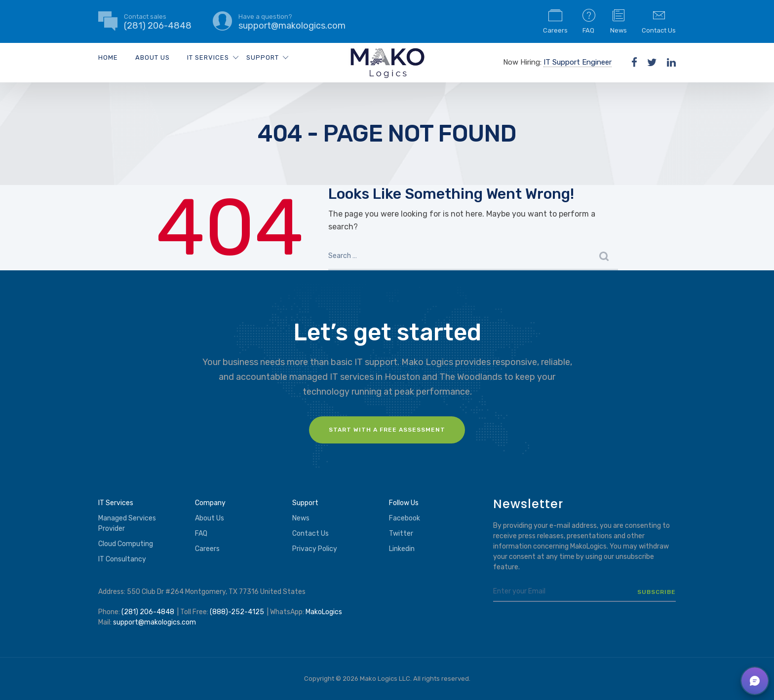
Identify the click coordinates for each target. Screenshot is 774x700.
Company (210, 503)
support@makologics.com (155, 622)
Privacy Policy (315, 549)
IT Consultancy (122, 559)
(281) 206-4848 (148, 612)
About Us (153, 57)
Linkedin (402, 549)
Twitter (401, 534)
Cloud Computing (126, 544)
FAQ (589, 21)
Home (108, 57)
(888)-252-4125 (237, 612)
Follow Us (404, 503)
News (619, 21)
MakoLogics (324, 612)
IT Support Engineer (578, 62)
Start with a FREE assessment (387, 430)
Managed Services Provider (127, 523)
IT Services (208, 57)
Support (263, 57)
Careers (555, 21)
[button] (755, 681)
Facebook (405, 518)
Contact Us (659, 21)
